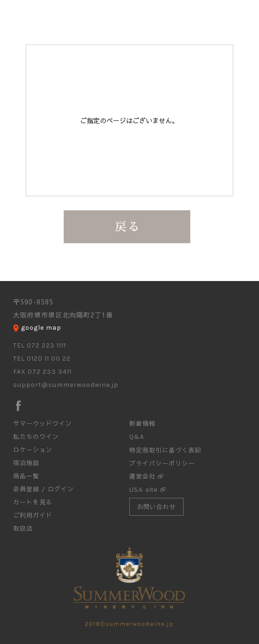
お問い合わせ (156, 507)
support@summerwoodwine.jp (66, 385)
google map (41, 328)
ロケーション (33, 450)
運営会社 (142, 476)
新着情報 (142, 423)
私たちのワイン (36, 437)
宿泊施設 (26, 463)
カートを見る (33, 502)
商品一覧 (26, 476)
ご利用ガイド (33, 515)
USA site (144, 489)
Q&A (137, 437)
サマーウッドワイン (43, 423)
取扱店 (23, 528)
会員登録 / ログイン (44, 489)
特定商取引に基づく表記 (165, 450)
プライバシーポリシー (162, 463)
